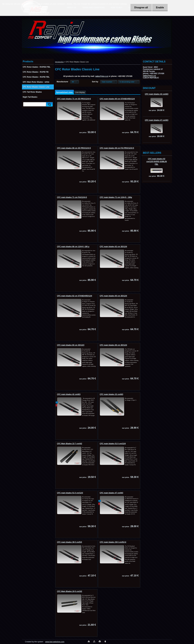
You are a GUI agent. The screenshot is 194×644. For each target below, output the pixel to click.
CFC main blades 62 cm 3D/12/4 (113, 247)
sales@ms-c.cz (149, 76)
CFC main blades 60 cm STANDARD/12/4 (117, 99)
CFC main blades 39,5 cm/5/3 (69, 542)
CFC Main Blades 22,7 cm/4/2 (69, 444)
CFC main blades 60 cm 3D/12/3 (71, 345)
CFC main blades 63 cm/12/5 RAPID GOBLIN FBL (157, 162)
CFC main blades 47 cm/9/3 (157, 120)
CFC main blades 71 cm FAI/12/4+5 (72, 197)
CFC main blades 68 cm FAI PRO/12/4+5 (117, 148)
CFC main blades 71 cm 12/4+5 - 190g (116, 197)
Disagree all (141, 8)
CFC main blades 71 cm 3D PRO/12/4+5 (74, 99)
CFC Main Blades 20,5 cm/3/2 (69, 591)
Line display (80, 92)
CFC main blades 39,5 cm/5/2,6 (113, 542)
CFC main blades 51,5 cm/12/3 (70, 493)
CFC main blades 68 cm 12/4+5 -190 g (73, 247)
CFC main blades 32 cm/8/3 (111, 394)
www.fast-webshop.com (55, 642)
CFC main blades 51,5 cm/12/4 (113, 444)
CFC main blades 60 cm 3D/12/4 (113, 296)
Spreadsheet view (64, 92)
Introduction (59, 62)
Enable (160, 8)
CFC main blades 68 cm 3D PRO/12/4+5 (74, 148)
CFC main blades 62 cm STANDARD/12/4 (74, 296)
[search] (49, 104)
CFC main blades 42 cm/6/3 (157, 94)
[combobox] (109, 82)
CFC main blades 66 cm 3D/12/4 (113, 345)
